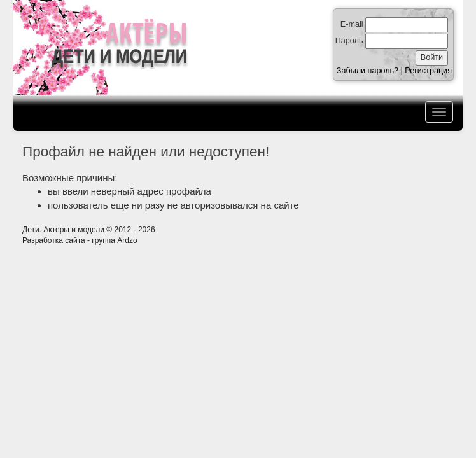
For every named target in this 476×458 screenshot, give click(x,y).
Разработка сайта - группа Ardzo (80, 240)
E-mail (352, 24)
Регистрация (428, 71)
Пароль (349, 41)
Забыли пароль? (367, 71)
